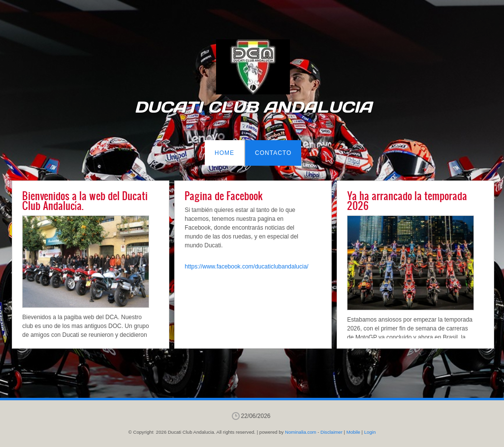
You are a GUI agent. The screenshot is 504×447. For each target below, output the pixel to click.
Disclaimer (331, 432)
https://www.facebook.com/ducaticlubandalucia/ (246, 267)
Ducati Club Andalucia (253, 107)
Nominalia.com (300, 432)
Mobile (353, 432)
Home (224, 153)
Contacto (273, 153)
